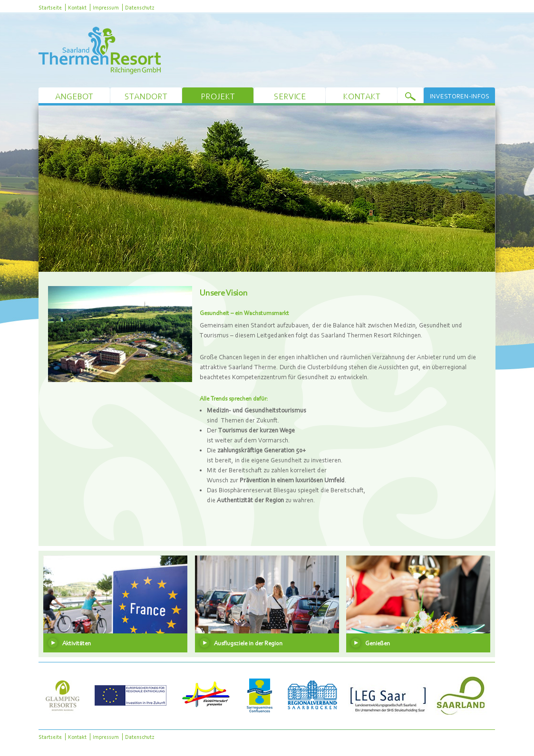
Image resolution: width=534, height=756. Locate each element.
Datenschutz (140, 7)
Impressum (106, 7)
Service (290, 96)
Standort (146, 96)
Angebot (74, 96)
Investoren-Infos (460, 96)
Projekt (218, 96)
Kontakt (77, 7)
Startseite (50, 7)
